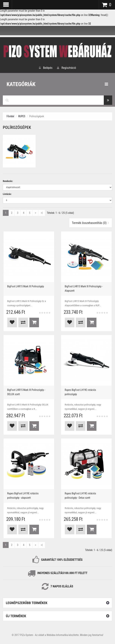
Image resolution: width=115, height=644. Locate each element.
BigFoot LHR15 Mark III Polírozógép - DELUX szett (26, 392)
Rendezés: (8, 181)
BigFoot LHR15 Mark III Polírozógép (26, 286)
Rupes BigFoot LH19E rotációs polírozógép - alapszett (23, 496)
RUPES (22, 116)
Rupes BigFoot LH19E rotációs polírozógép (80, 392)
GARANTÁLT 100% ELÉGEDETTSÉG (62, 560)
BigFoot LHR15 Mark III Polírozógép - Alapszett (84, 289)
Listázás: (7, 194)
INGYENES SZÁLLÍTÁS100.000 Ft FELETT (62, 573)
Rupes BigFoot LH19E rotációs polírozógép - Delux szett (80, 496)
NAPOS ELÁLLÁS (62, 586)
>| (42, 213)
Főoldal (10, 116)
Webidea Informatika (57, 635)
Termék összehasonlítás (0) (91, 223)
